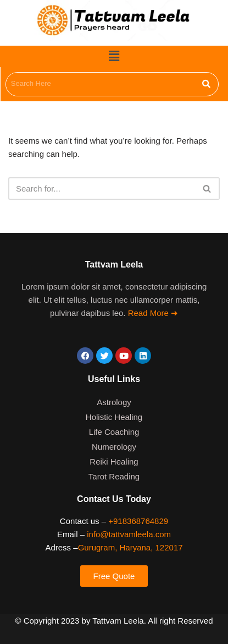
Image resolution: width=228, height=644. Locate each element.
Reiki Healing (114, 462)
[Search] (102, 189)
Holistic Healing (114, 417)
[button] (114, 56)
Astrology (114, 402)
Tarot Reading (114, 476)
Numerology (114, 447)
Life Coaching (114, 432)
